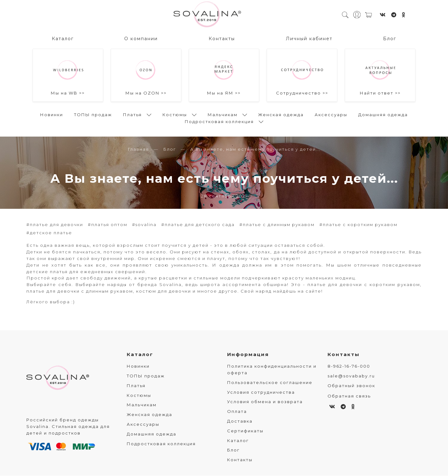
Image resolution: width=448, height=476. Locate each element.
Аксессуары (331, 114)
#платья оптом (108, 225)
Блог (390, 38)
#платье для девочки (55, 225)
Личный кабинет (309, 38)
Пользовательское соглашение (270, 383)
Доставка (240, 421)
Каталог (63, 38)
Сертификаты (245, 431)
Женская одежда (281, 114)
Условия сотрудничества (261, 392)
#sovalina (144, 225)
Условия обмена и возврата (265, 402)
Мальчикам (223, 114)
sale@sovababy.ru (351, 376)
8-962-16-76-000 (349, 366)
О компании (141, 38)
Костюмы (175, 114)
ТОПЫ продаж (93, 114)
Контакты (222, 38)
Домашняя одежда (383, 114)
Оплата (237, 412)
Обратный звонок (351, 386)
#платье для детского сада (198, 225)
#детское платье (49, 233)
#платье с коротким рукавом (358, 225)
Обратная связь (349, 396)
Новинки (52, 114)
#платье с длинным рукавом (277, 225)
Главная (138, 149)
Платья (132, 114)
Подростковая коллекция (219, 121)
